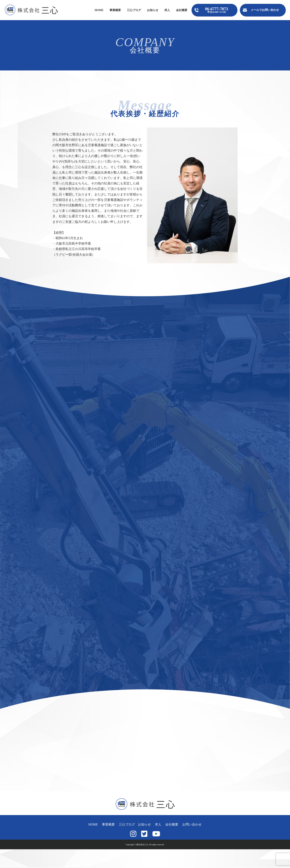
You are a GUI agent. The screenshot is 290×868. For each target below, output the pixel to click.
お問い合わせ (192, 824)
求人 (167, 10)
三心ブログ (134, 10)
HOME (99, 10)
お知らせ (153, 10)
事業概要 (115, 10)
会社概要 (182, 10)
